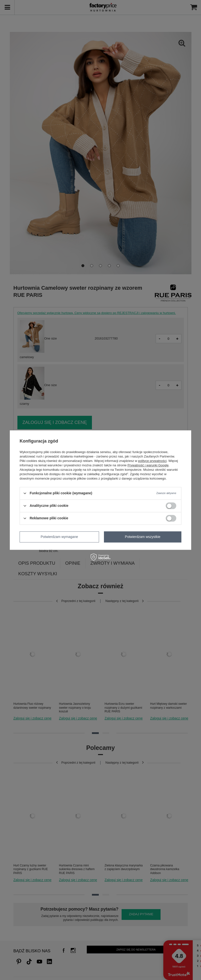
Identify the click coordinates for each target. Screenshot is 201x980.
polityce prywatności (152, 461)
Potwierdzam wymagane (59, 537)
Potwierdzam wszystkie (143, 537)
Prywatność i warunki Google (148, 465)
